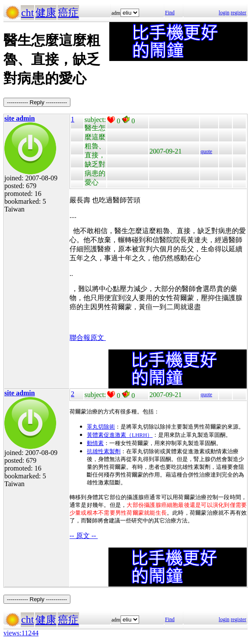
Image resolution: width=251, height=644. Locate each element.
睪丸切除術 (101, 427)
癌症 (68, 13)
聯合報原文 (88, 338)
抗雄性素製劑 (104, 451)
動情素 (95, 443)
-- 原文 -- (84, 536)
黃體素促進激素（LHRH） (120, 435)
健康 (46, 13)
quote (206, 151)
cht (27, 13)
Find (170, 13)
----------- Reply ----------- (37, 102)
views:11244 (21, 633)
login (224, 13)
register (238, 13)
